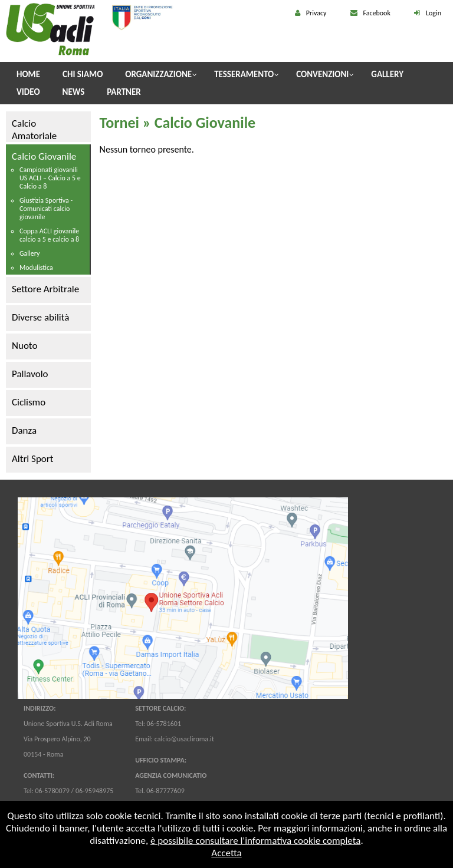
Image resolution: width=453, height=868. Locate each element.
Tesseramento (244, 74)
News (74, 92)
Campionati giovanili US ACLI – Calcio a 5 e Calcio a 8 (50, 178)
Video (28, 92)
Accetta (226, 853)
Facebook (377, 13)
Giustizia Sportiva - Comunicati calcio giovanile (46, 209)
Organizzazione (158, 74)
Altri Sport (32, 459)
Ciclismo (29, 402)
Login (434, 13)
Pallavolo (30, 374)
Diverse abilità (40, 317)
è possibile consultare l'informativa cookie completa (255, 841)
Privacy (316, 13)
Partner (124, 92)
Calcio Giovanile (44, 156)
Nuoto (24, 346)
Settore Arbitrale (45, 289)
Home (28, 74)
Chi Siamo (83, 74)
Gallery (387, 74)
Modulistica (36, 268)
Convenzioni (322, 74)
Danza (24, 430)
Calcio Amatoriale (34, 130)
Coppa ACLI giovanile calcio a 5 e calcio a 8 (49, 235)
